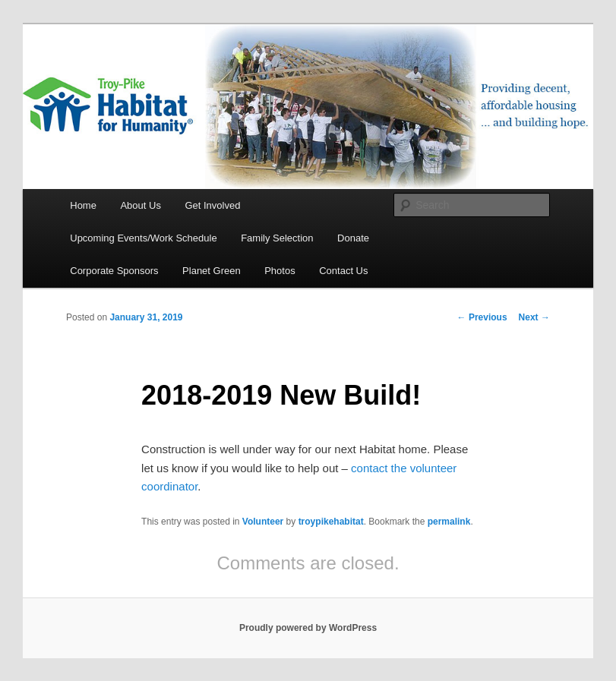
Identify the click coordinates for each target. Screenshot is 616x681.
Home (83, 205)
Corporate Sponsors (114, 271)
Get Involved (212, 205)
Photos (280, 271)
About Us (140, 205)
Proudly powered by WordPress (308, 628)
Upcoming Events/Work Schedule (143, 238)
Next (534, 317)
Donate (353, 238)
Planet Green (212, 271)
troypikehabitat (331, 522)
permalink (449, 522)
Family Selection (277, 238)
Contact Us (343, 271)
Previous (482, 317)
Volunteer (263, 522)
